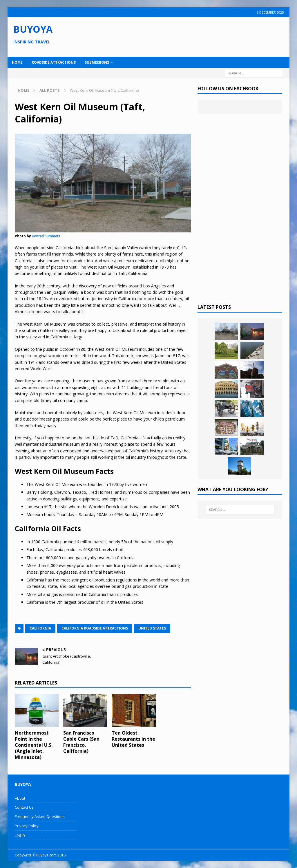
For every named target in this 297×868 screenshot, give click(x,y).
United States (152, 628)
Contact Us (24, 807)
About (20, 798)
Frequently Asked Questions (40, 816)
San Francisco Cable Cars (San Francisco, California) (81, 742)
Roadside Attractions (54, 62)
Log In (20, 835)
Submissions (97, 62)
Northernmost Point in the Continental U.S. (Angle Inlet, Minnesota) (34, 745)
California (40, 628)
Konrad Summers (46, 236)
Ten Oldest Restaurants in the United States (133, 739)
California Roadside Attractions (95, 628)
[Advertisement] (191, 36)
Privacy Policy (27, 826)
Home (17, 62)
